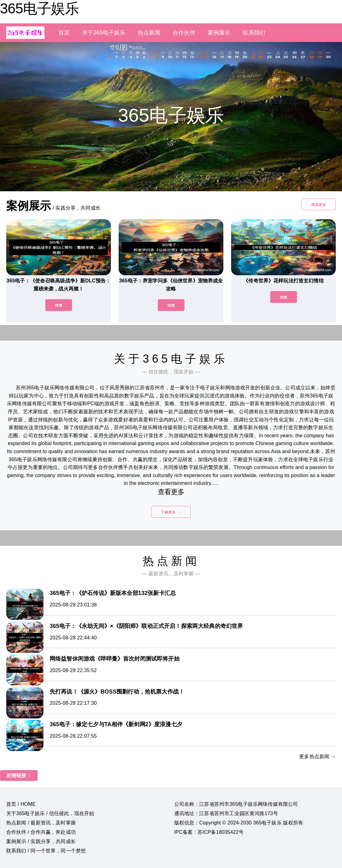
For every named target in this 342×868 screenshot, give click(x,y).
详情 (59, 305)
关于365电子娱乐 (104, 33)
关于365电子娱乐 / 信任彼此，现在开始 (50, 813)
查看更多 (171, 492)
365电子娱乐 (39, 8)
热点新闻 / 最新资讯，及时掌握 (41, 823)
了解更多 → (171, 512)
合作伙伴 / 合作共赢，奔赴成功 (41, 832)
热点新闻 (149, 33)
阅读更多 (319, 205)
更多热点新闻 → (317, 757)
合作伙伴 (184, 33)
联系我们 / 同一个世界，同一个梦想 (46, 851)
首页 (64, 33)
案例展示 (219, 33)
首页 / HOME (21, 804)
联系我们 (254, 33)
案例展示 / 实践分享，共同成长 (41, 841)
